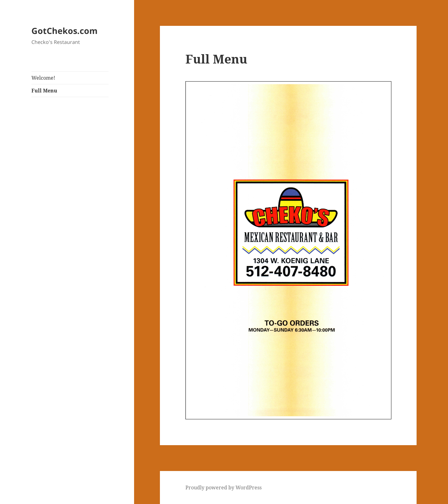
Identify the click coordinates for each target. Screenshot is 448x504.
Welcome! (43, 78)
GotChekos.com (65, 31)
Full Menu (44, 91)
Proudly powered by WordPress (224, 488)
